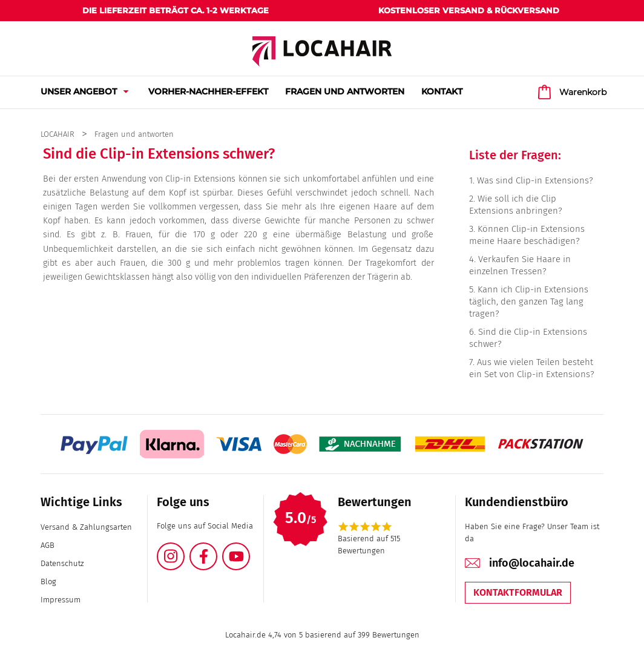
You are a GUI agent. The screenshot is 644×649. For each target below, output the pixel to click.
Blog (48, 581)
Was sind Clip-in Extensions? (535, 180)
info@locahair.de (532, 563)
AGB (48, 545)
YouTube (249, 549)
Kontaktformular (518, 592)
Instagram (184, 549)
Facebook (217, 549)
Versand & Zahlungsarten (86, 527)
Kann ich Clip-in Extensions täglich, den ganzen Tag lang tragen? (529, 301)
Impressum (61, 600)
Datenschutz (62, 563)
